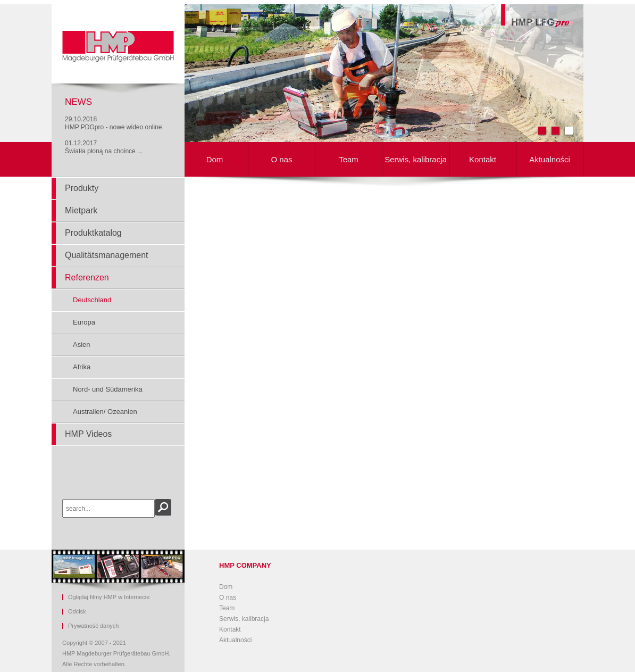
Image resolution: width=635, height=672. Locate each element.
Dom (215, 159)
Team (349, 159)
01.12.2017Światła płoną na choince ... (104, 147)
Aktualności (550, 159)
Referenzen (87, 277)
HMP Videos (88, 434)
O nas (281, 159)
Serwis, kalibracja (416, 159)
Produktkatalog (93, 233)
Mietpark (81, 210)
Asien (82, 345)
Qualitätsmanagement (107, 255)
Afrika (82, 367)
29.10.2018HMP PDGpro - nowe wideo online (114, 123)
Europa (84, 322)
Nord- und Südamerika (108, 389)
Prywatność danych (93, 626)
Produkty (82, 188)
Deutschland (92, 300)
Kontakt (483, 159)
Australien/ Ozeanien (105, 412)
